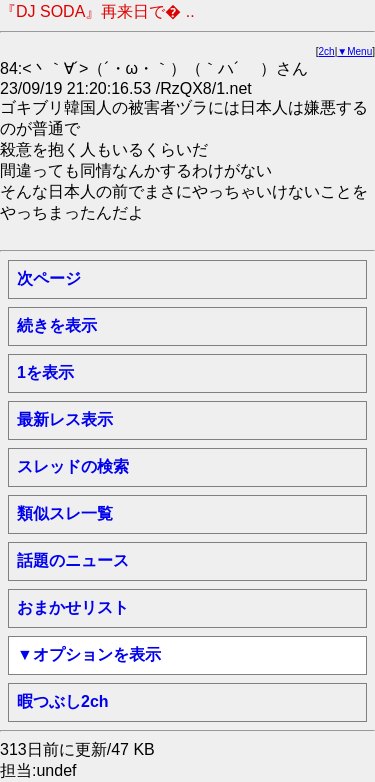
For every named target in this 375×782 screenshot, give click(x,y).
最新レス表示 (65, 419)
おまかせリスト (73, 607)
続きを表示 (57, 325)
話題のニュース (73, 560)
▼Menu (354, 51)
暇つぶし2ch (63, 701)
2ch (327, 51)
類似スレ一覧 (65, 513)
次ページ (49, 278)
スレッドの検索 (73, 466)
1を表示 (45, 372)
